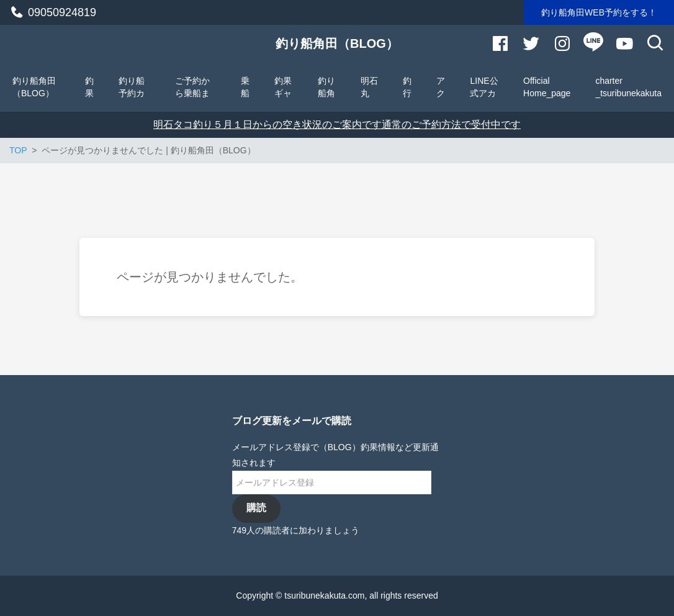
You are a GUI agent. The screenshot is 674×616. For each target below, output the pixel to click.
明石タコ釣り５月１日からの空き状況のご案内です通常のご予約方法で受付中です (337, 125)
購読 (256, 508)
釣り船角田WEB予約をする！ (599, 12)
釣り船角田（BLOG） (337, 43)
